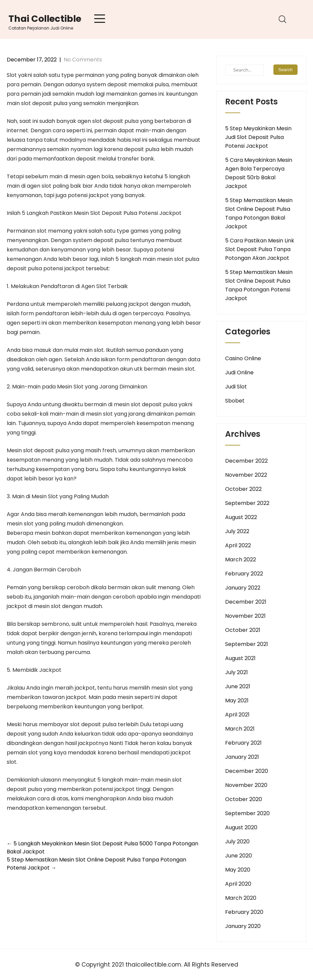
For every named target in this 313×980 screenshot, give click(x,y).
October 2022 (243, 489)
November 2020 (246, 785)
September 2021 (247, 644)
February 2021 (243, 743)
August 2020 (241, 827)
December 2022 (246, 461)
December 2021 (246, 602)
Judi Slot (236, 387)
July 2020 (237, 842)
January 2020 (243, 926)
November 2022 (246, 475)
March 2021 (240, 729)
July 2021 (237, 672)
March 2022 (241, 559)
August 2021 (240, 658)
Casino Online (243, 358)
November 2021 (245, 616)
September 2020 (247, 813)
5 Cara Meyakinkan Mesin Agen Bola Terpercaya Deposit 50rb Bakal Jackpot (259, 173)
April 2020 (238, 884)
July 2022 (237, 531)
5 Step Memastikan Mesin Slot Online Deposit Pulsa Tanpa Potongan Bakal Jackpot (259, 213)
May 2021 (237, 701)
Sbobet (235, 401)
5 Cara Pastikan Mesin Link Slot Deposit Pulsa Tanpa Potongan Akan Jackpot (260, 249)
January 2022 (243, 588)
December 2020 (247, 771)
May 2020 (238, 870)
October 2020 (244, 799)
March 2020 (241, 898)
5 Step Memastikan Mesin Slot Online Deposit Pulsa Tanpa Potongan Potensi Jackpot (259, 285)
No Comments (83, 60)
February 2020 (244, 912)
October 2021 (243, 630)
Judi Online (239, 372)
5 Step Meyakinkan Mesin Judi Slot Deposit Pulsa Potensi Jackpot (258, 137)
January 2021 (242, 757)
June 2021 (238, 686)
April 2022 (238, 545)
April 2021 (237, 715)
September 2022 (247, 503)
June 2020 (239, 856)
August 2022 (241, 517)
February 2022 (244, 574)
